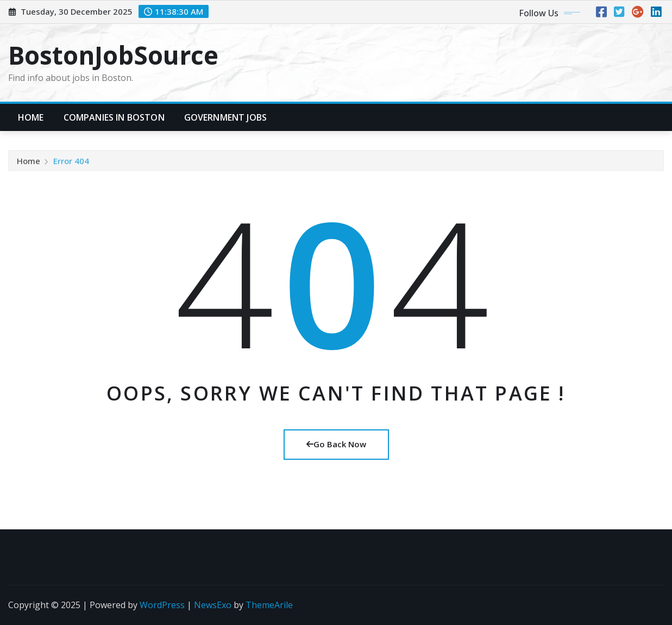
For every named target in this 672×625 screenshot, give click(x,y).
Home (31, 117)
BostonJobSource (113, 55)
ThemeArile (269, 605)
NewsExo (213, 605)
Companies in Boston (114, 117)
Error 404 (71, 162)
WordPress (162, 605)
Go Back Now (336, 444)
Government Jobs (225, 117)
